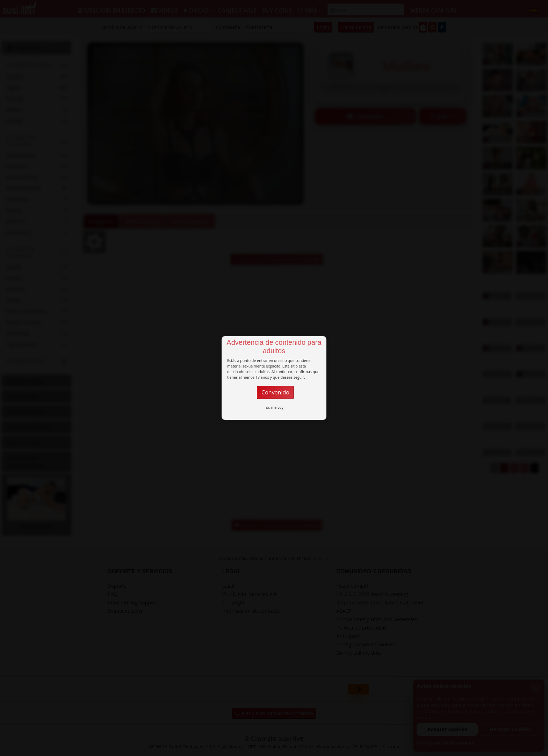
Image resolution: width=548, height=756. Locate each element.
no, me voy (274, 407)
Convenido (275, 392)
